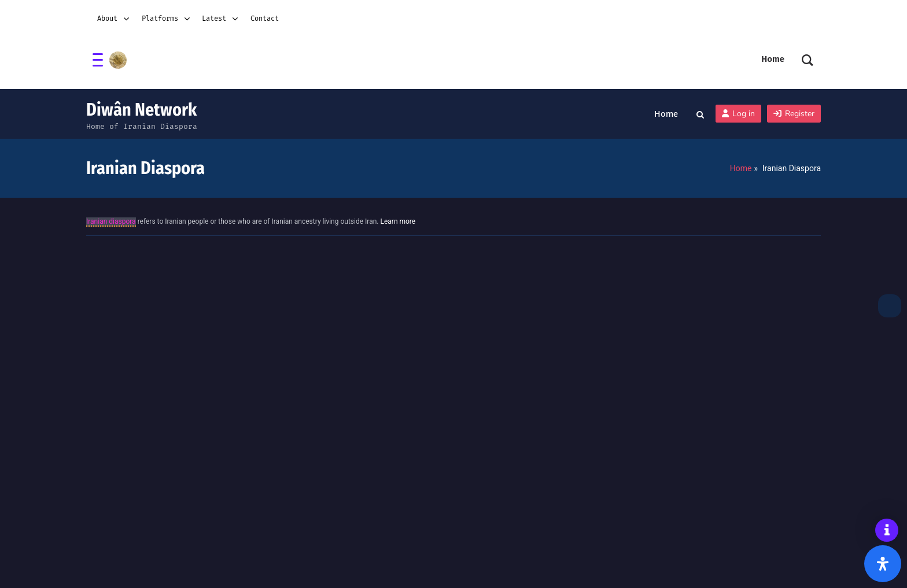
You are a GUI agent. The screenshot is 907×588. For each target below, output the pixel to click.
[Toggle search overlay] (700, 114)
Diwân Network (141, 110)
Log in (738, 114)
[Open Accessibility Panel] (883, 564)
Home (666, 114)
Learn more (398, 221)
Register (794, 114)
